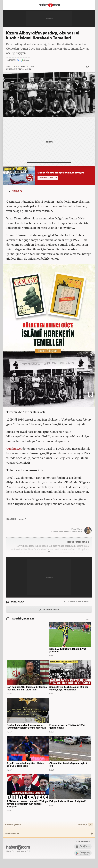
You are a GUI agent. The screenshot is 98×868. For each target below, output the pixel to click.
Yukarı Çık (85, 825)
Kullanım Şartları (13, 825)
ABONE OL (12, 60)
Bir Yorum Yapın (49, 610)
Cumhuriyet (14, 449)
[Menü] (9, 5)
